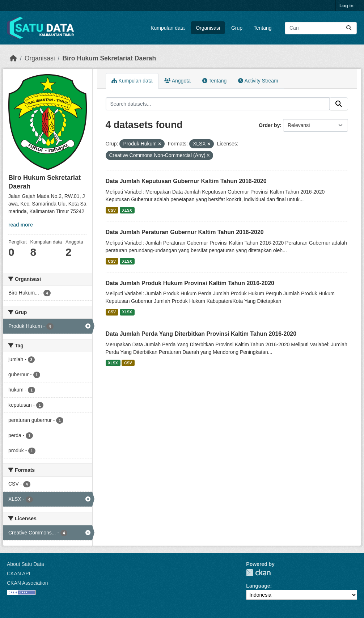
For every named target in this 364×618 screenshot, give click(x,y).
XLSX (127, 210)
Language (258, 586)
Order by (269, 125)
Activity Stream (258, 81)
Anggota (177, 81)
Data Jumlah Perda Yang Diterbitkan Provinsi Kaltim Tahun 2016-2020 (201, 334)
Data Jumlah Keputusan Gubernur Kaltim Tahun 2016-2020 (186, 181)
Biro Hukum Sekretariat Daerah (109, 58)
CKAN (258, 573)
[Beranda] (13, 58)
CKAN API (19, 573)
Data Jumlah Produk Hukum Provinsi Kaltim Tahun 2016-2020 (190, 283)
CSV (112, 210)
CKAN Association (27, 583)
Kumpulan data (168, 28)
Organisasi (208, 28)
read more (21, 225)
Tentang (263, 28)
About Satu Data (26, 564)
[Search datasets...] (321, 28)
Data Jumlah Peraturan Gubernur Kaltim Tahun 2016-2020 (185, 232)
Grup (237, 28)
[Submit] (349, 28)
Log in (346, 6)
